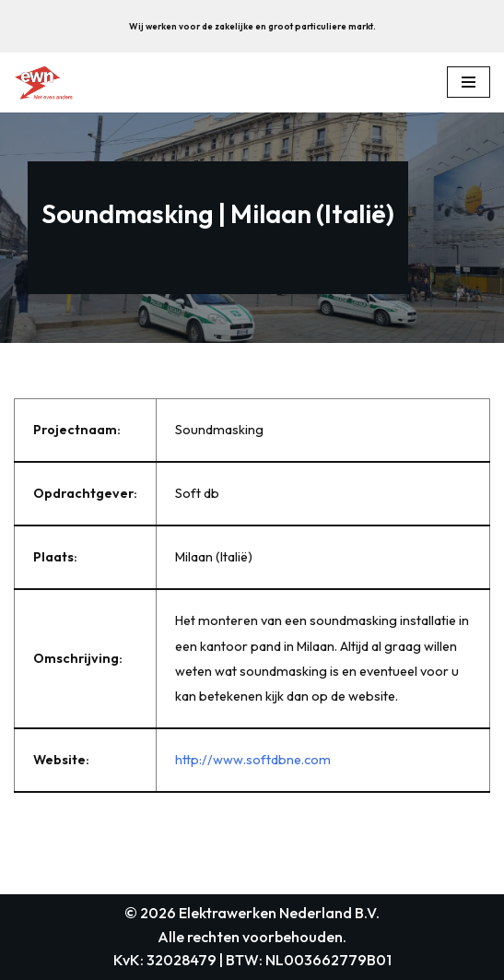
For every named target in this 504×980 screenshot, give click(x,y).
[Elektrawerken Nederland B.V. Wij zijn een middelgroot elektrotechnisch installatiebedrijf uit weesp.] (43, 83)
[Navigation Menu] (469, 82)
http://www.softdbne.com (253, 760)
